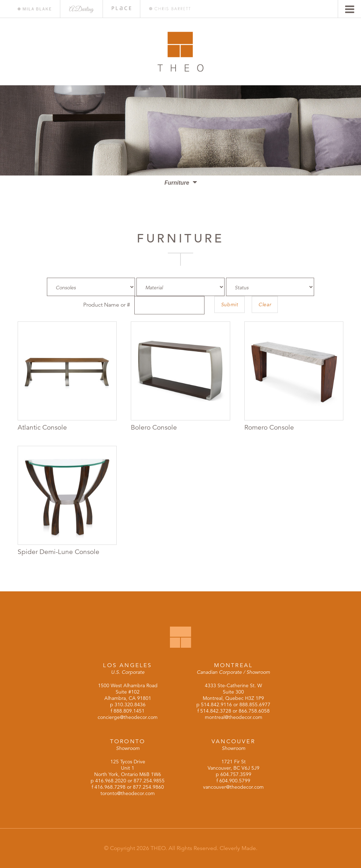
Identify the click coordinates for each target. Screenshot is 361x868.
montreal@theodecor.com (234, 717)
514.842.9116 (216, 704)
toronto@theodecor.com (128, 793)
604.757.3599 (236, 774)
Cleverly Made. (238, 848)
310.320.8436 (130, 704)
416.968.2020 (111, 781)
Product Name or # (107, 305)
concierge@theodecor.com (128, 717)
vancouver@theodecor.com (233, 787)
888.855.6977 (255, 704)
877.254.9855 (149, 781)
